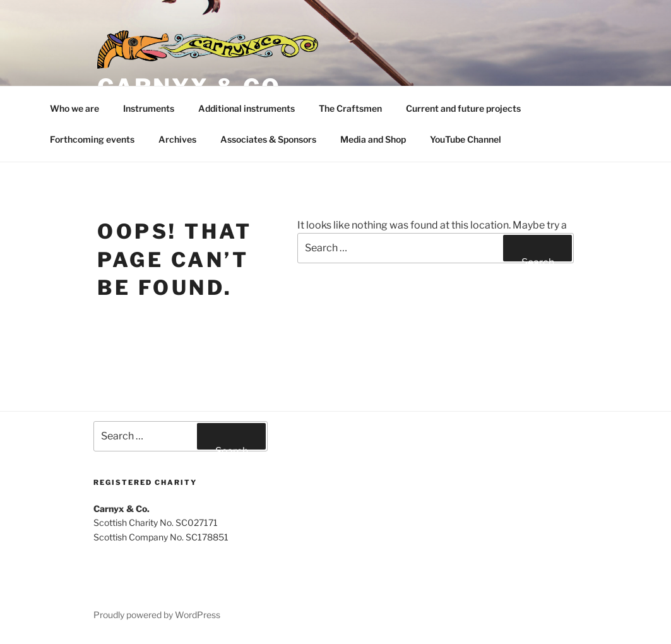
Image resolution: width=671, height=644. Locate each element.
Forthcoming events (92, 139)
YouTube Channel (466, 139)
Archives (177, 139)
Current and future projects (463, 108)
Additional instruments (246, 108)
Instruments (149, 108)
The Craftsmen (350, 108)
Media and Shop (373, 139)
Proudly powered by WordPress (157, 615)
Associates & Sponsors (268, 139)
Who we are (74, 108)
